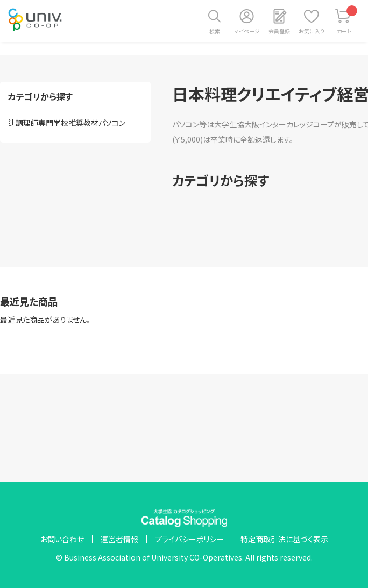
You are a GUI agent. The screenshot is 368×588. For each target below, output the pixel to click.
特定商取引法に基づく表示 (284, 539)
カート (347, 20)
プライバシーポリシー (189, 539)
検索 (215, 31)
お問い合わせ (62, 539)
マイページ (247, 31)
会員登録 (279, 31)
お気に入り (312, 31)
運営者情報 (119, 539)
